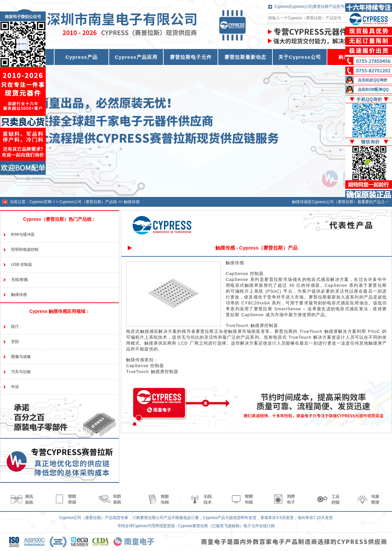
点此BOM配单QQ (373, 89)
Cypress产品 (81, 57)
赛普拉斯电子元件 (191, 57)
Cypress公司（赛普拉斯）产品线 (88, 202)
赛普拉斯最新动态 (245, 57)
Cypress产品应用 (136, 57)
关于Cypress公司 (300, 57)
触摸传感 (132, 202)
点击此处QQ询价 (373, 80)
